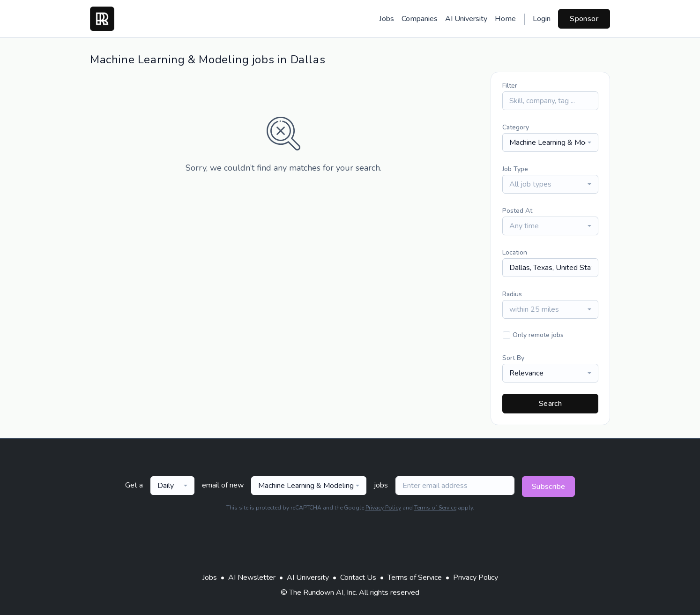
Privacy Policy (383, 508)
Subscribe (549, 487)
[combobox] (550, 142)
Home (505, 19)
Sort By (513, 358)
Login (542, 19)
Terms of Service (435, 508)
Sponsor (584, 19)
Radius (512, 294)
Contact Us (358, 577)
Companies (420, 19)
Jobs (387, 19)
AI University (466, 19)
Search (550, 404)
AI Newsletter (252, 577)
